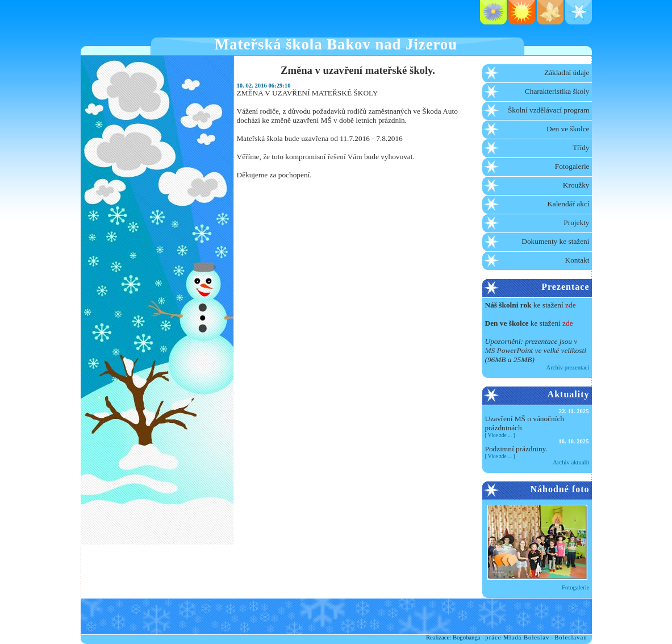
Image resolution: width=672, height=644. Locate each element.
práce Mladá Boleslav (517, 637)
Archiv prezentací (567, 367)
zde (571, 305)
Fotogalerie (572, 166)
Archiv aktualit (571, 462)
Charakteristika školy (557, 91)
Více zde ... (500, 435)
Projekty (576, 223)
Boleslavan (571, 637)
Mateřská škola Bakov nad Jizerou (336, 44)
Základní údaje (567, 72)
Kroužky (576, 185)
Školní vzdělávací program (549, 110)
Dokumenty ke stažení (555, 241)
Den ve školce (568, 129)
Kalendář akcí (568, 204)
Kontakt (577, 260)
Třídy (581, 148)
